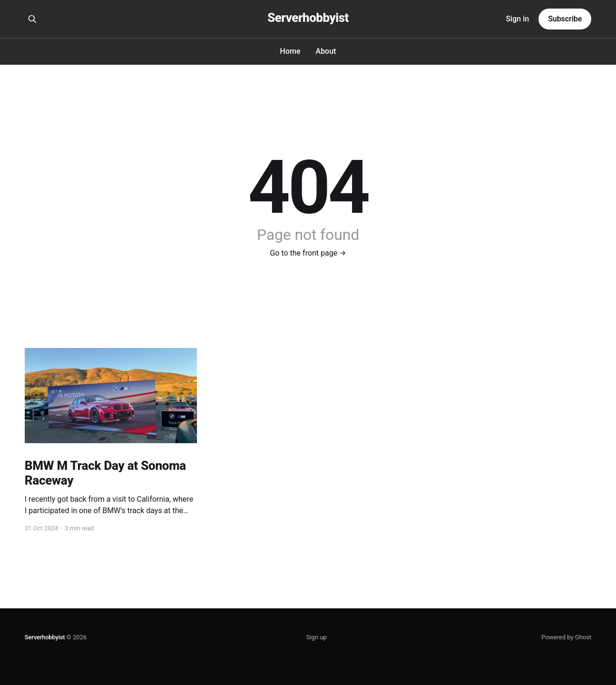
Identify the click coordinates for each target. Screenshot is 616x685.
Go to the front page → (308, 253)
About (326, 51)
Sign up (317, 637)
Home (290, 51)
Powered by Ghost (566, 637)
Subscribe (565, 19)
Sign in (517, 19)
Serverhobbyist (308, 18)
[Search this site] (32, 19)
